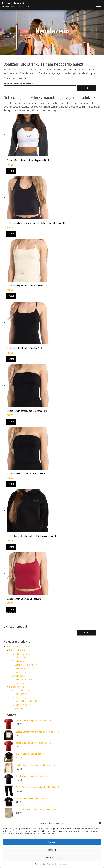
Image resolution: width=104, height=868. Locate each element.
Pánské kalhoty (19, 698)
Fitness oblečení (13, 3)
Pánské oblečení (17, 687)
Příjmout (52, 842)
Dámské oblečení (17, 650)
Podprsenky (20, 683)
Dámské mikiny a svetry (23, 669)
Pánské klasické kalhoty (26, 701)
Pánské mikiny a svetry (23, 705)
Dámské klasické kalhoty (26, 665)
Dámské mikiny (22, 672)
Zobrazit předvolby (52, 858)
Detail (11, 171)
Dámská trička (21, 658)
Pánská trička (21, 694)
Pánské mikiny (21, 708)
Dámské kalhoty (19, 661)
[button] (100, 823)
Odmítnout (52, 850)
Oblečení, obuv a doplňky (18, 647)
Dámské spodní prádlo (22, 679)
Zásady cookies (40, 864)
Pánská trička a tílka (21, 690)
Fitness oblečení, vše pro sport (57, 864)
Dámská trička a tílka (22, 654)
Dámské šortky (19, 676)
